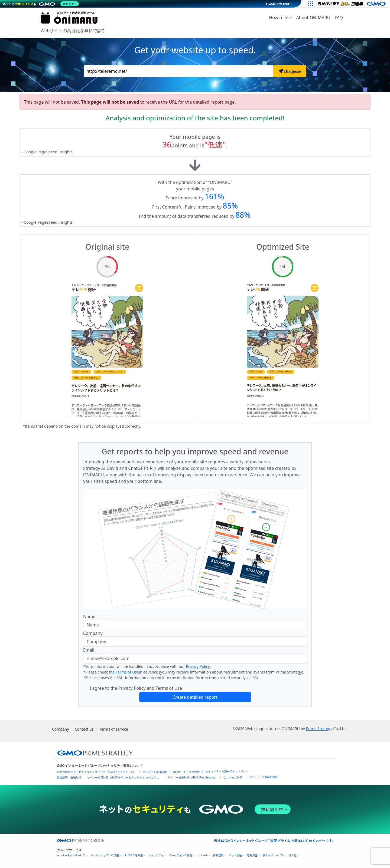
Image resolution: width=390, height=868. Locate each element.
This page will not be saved (110, 102)
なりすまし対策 (233, 778)
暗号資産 (252, 855)
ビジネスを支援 (134, 855)
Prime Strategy (319, 729)
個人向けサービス (273, 855)
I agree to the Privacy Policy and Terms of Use (136, 688)
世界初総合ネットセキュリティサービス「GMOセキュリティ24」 (97, 772)
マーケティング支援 (181, 855)
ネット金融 (235, 855)
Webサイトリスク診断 (186, 772)
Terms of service (114, 729)
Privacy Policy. (198, 666)
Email (98, 650)
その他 (293, 855)
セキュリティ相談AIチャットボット (227, 771)
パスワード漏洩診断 (155, 772)
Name (99, 617)
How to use (280, 18)
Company (102, 633)
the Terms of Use (124, 672)
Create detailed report (195, 697)
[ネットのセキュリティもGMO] (42, 4)
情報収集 (218, 855)
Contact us (84, 729)
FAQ (339, 18)
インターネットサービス (71, 855)
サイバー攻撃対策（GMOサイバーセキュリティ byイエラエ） (124, 778)
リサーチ (203, 855)
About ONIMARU (313, 18)
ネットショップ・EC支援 (105, 855)
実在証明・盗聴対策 (69, 778)
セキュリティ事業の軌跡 (263, 777)
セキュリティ (156, 855)
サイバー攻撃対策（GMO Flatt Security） (193, 778)
